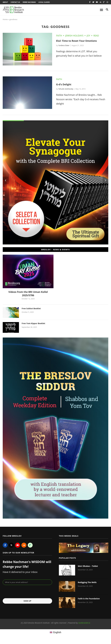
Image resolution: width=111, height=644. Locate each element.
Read (96, 36)
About (5, 2)
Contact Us (15, 2)
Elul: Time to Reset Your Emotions (77, 41)
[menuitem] (56, 632)
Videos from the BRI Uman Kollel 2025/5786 (28, 294)
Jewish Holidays (74, 36)
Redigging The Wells (87, 582)
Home (5, 19)
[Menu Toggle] (101, 10)
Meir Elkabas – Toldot (88, 566)
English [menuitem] (57, 632)
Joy (88, 36)
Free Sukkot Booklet (31, 308)
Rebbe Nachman (29, 2)
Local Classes (44, 2)
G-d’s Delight (64, 84)
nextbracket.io (84, 623)
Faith (59, 36)
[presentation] (23, 592)
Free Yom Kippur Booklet (33, 323)
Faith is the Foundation (89, 599)
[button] (6, 180)
